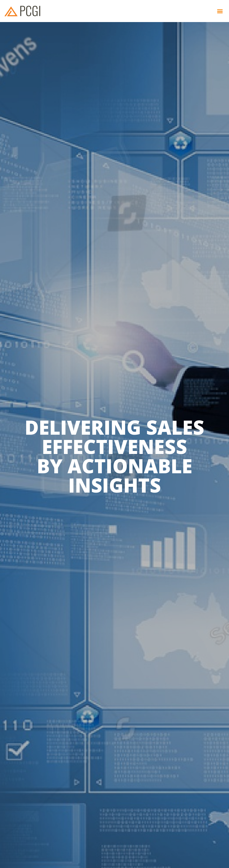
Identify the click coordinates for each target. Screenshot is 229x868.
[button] (220, 11)
